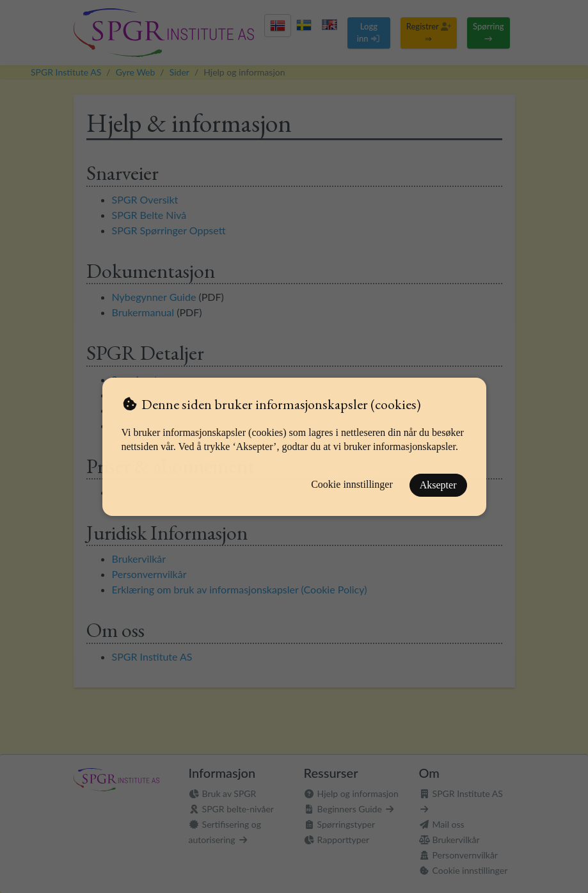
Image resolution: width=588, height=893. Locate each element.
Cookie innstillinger (352, 484)
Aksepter (438, 485)
